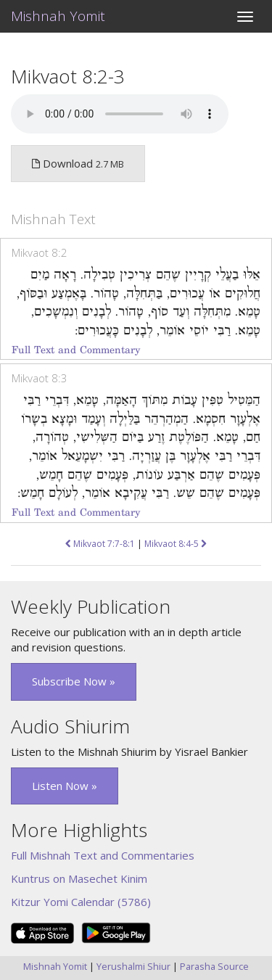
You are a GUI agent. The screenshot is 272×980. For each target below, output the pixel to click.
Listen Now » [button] (65, 786)
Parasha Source (214, 966)
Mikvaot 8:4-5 (176, 544)
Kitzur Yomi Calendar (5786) (81, 902)
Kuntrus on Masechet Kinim (79, 878)
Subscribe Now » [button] (74, 681)
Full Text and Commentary (76, 350)
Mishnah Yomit (58, 16)
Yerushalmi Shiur (133, 966)
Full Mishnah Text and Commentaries (103, 855)
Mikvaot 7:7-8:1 (100, 544)
